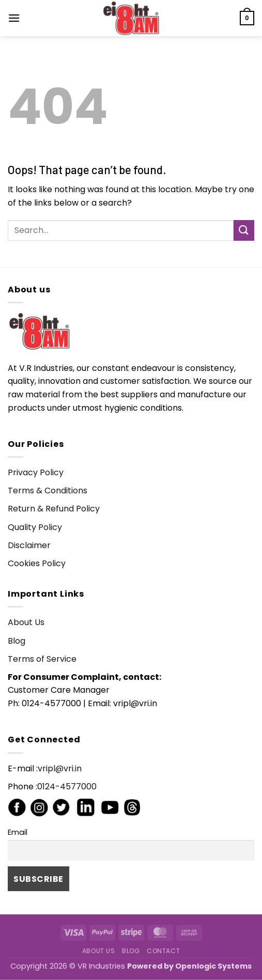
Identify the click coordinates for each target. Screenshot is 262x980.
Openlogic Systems (213, 966)
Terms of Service (42, 659)
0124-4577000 (67, 787)
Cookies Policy (37, 563)
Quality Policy (35, 527)
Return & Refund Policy (54, 509)
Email (18, 832)
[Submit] (244, 230)
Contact (163, 951)
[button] (14, 18)
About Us (26, 622)
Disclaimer (29, 545)
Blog (17, 641)
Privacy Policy (36, 472)
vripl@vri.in (60, 768)
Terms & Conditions (48, 491)
